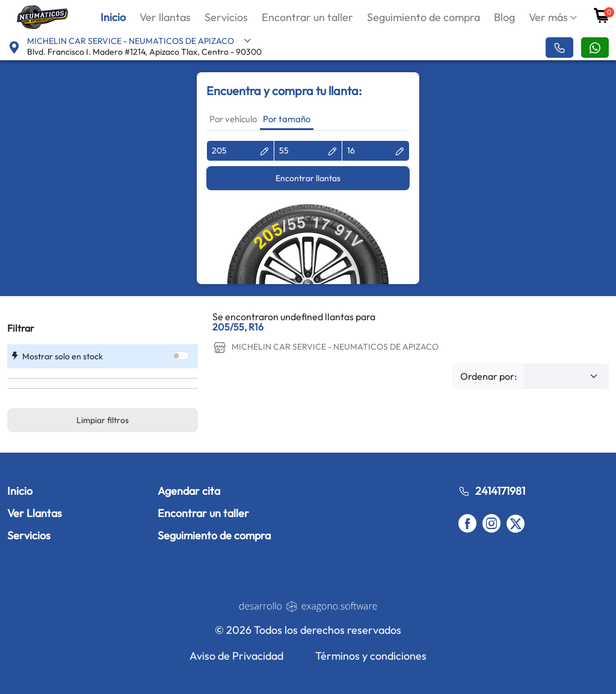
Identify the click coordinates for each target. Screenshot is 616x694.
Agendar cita (189, 491)
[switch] (180, 356)
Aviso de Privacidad (236, 656)
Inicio (113, 17)
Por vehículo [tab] (233, 119)
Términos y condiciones (371, 656)
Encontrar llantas (308, 178)
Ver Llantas (35, 513)
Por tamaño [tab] (287, 119)
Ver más (548, 17)
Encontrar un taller (307, 17)
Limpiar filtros (103, 420)
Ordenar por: (488, 376)
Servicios (226, 17)
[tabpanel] (308, 212)
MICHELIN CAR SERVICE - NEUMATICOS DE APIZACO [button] (139, 41)
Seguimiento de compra (423, 17)
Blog (504, 17)
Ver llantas (165, 17)
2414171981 (492, 491)
